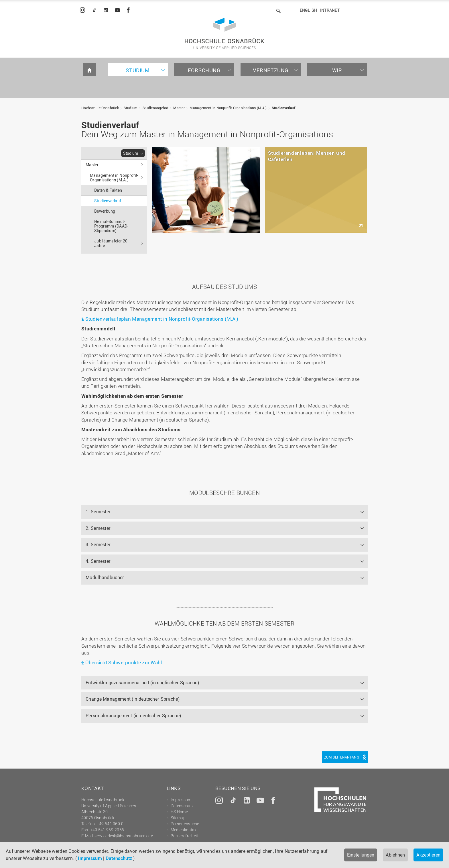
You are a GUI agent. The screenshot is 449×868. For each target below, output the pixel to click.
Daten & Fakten (108, 190)
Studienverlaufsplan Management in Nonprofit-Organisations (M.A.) (162, 319)
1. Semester (98, 512)
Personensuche (185, 824)
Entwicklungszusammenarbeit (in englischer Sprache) (142, 683)
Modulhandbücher (105, 577)
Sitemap (178, 818)
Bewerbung (105, 211)
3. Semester (98, 544)
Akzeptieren (428, 855)
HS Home (179, 812)
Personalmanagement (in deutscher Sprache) (133, 716)
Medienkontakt (184, 830)
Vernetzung (271, 70)
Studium (138, 70)
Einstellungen (361, 855)
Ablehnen (395, 855)
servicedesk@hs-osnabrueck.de (124, 836)
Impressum (90, 858)
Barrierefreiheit (184, 836)
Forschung (204, 70)
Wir (337, 70)
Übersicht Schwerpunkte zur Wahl (124, 662)
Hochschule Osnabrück (100, 108)
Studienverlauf (283, 108)
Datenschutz (119, 858)
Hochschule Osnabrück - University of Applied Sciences (224, 33)
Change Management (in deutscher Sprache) (133, 699)
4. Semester (98, 561)
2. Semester (98, 528)
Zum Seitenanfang (342, 757)
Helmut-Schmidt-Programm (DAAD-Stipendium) (111, 226)
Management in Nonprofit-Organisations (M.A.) (228, 108)
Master (179, 108)
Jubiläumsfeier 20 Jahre (111, 243)
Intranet (330, 10)
